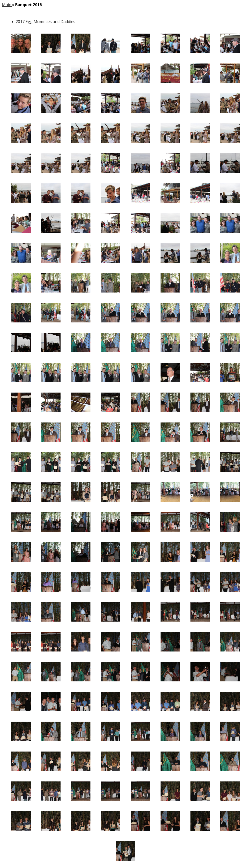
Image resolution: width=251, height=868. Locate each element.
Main (7, 5)
